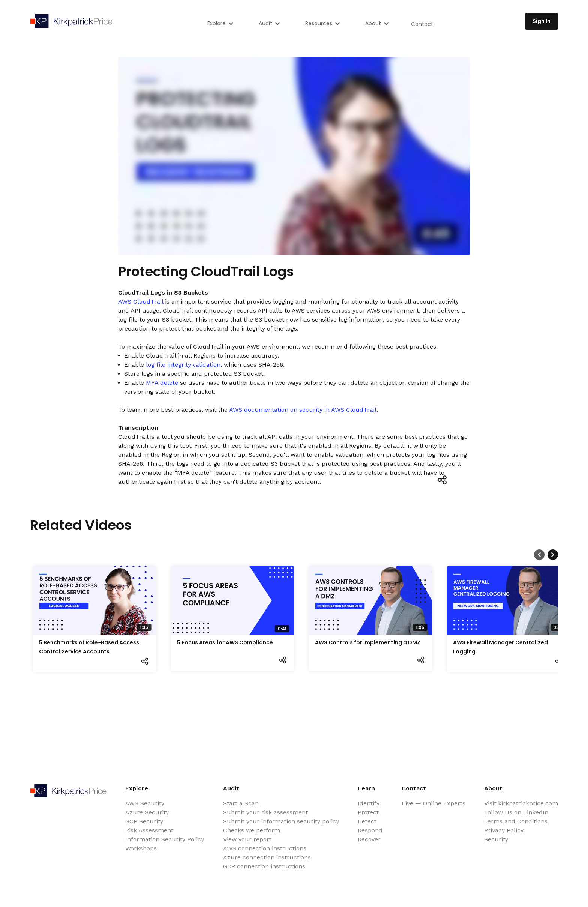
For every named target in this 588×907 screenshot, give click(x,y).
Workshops (141, 848)
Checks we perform (252, 830)
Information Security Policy (165, 839)
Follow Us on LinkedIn (516, 812)
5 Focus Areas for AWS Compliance (225, 642)
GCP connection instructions (264, 866)
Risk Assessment (149, 830)
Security (496, 839)
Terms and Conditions (516, 821)
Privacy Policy (504, 830)
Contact (422, 24)
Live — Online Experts (433, 803)
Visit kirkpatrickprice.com (521, 803)
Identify (369, 803)
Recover (369, 839)
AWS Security (145, 803)
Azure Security (147, 812)
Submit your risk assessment (265, 812)
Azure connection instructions (267, 857)
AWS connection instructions (265, 848)
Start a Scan (241, 803)
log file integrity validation (183, 365)
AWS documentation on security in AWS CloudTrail (303, 410)
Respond (370, 830)
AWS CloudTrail (141, 302)
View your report (247, 839)
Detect (367, 821)
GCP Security (144, 821)
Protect (368, 812)
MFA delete (162, 383)
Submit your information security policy (281, 821)
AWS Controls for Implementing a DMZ (368, 642)
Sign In (541, 21)
